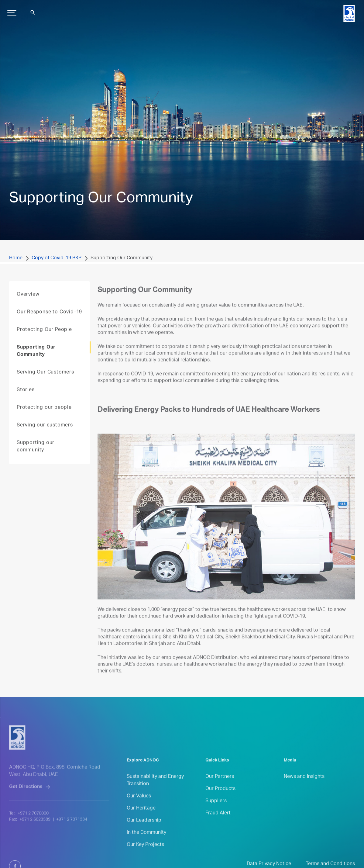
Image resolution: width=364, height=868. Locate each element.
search (33, 12)
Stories (26, 399)
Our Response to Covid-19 (49, 321)
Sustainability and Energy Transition (155, 789)
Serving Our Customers (45, 381)
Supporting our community (36, 455)
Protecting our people (44, 417)
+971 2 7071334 (72, 835)
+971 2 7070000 (33, 829)
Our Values (139, 805)
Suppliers (216, 810)
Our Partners (220, 786)
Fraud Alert (218, 822)
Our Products (220, 798)
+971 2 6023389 (35, 835)
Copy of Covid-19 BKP (57, 258)
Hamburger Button (11, 10)
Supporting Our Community (36, 360)
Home (16, 258)
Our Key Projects (145, 854)
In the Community (146, 842)
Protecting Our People (44, 339)
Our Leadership (144, 829)
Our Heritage (141, 817)
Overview (28, 303)
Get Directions (26, 803)
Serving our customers (45, 434)
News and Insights (304, 786)
